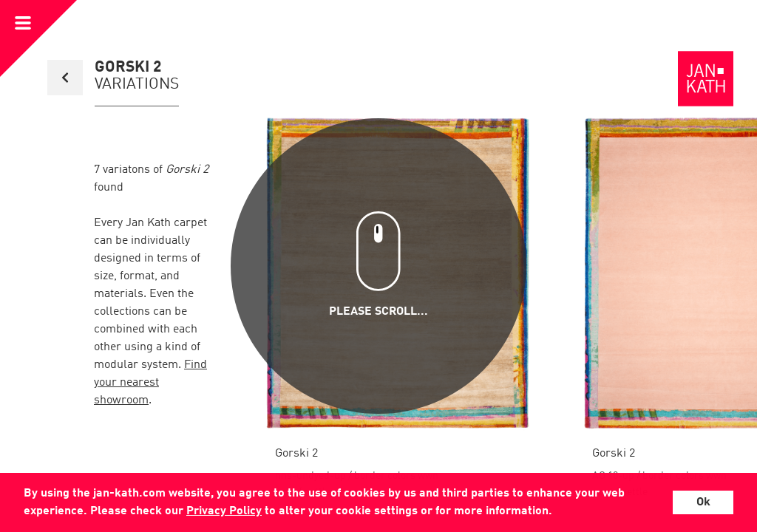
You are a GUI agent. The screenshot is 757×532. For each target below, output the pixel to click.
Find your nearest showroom (150, 383)
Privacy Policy (224, 511)
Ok (703, 502)
